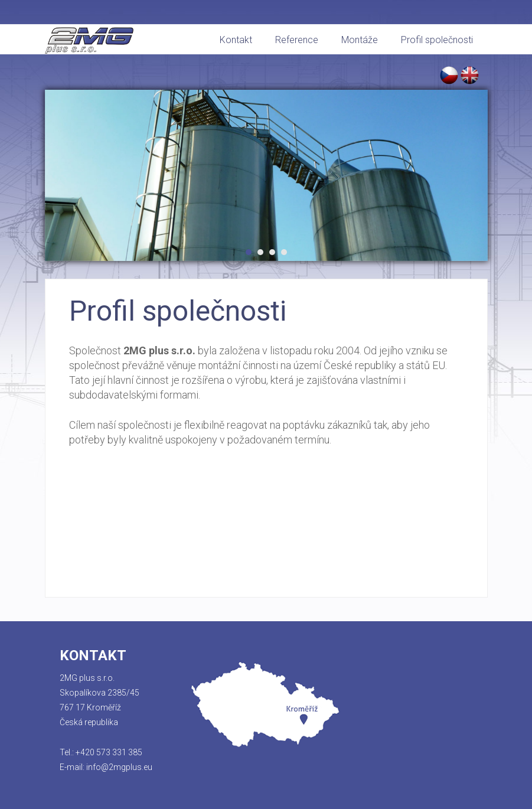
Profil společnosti (437, 40)
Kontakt (236, 40)
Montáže (360, 40)
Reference (297, 40)
